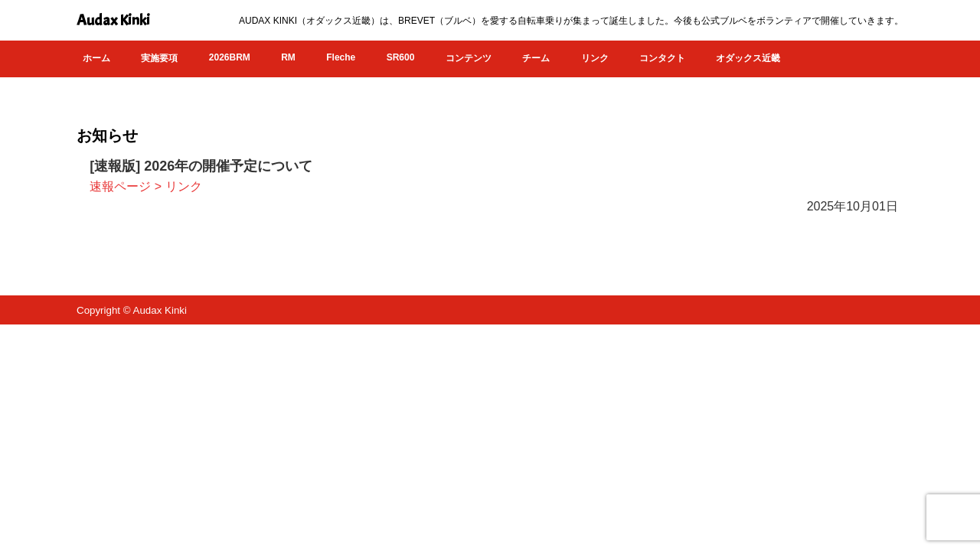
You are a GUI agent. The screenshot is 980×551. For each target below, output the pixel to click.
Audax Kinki (113, 20)
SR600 (401, 57)
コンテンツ (469, 58)
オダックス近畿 (748, 58)
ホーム (96, 58)
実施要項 (159, 58)
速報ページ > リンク (145, 186)
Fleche (341, 57)
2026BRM (230, 57)
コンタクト (662, 58)
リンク (595, 58)
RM (288, 57)
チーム (536, 58)
